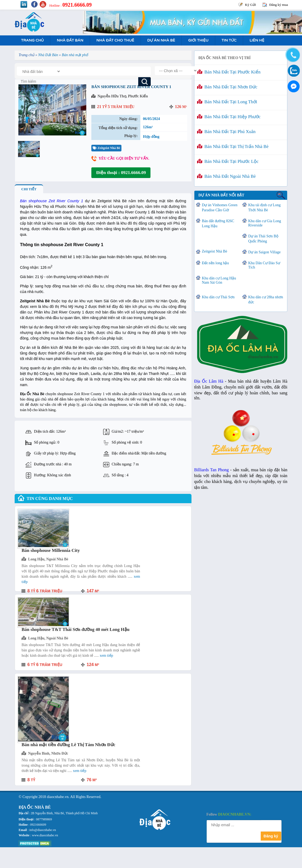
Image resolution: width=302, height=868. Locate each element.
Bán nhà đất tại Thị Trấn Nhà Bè (233, 146)
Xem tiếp (106, 656)
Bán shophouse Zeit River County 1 (52, 201)
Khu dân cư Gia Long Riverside (265, 223)
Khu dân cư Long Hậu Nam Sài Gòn (219, 280)
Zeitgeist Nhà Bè (106, 148)
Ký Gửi (250, 5)
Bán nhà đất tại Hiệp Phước (229, 117)
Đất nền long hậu (215, 263)
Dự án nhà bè (161, 40)
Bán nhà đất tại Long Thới (227, 102)
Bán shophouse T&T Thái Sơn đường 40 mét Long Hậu (75, 629)
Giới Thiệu (198, 40)
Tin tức (229, 40)
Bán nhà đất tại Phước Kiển (229, 72)
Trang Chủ (32, 40)
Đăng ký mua (279, 5)
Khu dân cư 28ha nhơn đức (266, 300)
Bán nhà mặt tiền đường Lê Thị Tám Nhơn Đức (68, 745)
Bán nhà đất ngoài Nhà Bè (226, 176)
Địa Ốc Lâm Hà (209, 381)
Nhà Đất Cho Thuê (115, 40)
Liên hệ (257, 40)
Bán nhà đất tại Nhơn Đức (227, 87)
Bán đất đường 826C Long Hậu (218, 224)
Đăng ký (271, 836)
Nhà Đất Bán (70, 40)
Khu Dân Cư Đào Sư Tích (264, 265)
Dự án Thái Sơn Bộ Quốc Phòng (263, 239)
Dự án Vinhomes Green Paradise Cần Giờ (220, 208)
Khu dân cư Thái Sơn (218, 297)
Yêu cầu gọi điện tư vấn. (124, 158)
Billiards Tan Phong (211, 470)
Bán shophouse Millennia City (51, 550)
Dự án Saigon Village (264, 252)
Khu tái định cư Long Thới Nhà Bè (264, 208)
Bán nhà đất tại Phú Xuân (226, 132)
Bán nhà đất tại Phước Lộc (228, 161)
